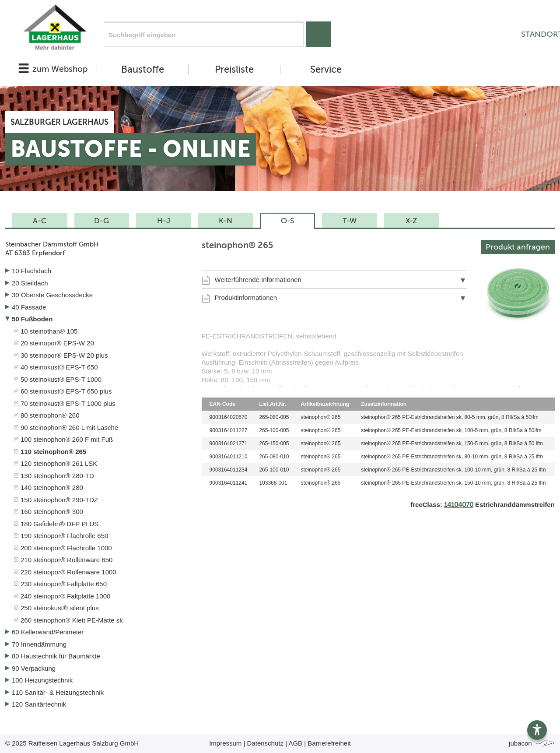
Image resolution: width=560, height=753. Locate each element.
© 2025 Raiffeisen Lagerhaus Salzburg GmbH (72, 743)
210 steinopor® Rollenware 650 (66, 560)
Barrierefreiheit (329, 743)
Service (326, 70)
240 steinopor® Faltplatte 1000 (65, 596)
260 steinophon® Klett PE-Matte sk (72, 620)
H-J (164, 221)
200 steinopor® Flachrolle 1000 (66, 548)
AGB (295, 743)
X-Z (411, 221)
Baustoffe (143, 70)
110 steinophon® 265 (53, 452)
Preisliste (234, 70)
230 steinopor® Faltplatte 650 (64, 584)
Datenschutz (265, 743)
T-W (350, 221)
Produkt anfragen (518, 247)
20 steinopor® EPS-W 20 (57, 343)
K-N (226, 221)
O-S (287, 221)
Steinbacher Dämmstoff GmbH (97, 249)
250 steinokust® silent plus (60, 608)
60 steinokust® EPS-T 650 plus (66, 391)
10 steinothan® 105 (49, 331)
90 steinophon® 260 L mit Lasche (69, 428)
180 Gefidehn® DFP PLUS (59, 524)
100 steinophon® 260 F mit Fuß (67, 439)
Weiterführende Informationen (258, 280)
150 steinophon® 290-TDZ (59, 500)
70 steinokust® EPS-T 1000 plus (68, 403)
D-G (101, 221)
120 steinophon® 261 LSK (59, 463)
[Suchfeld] (204, 34)
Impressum (225, 743)
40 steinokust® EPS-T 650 (59, 367)
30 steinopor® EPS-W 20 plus (64, 355)
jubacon (532, 743)
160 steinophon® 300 (52, 512)
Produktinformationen (246, 297)
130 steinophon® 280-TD (57, 476)
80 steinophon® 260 (50, 415)
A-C (40, 221)
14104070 (459, 505)
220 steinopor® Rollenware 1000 (68, 572)
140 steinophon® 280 (52, 487)
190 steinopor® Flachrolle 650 (64, 536)
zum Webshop (60, 69)
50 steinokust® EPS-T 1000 (61, 379)
